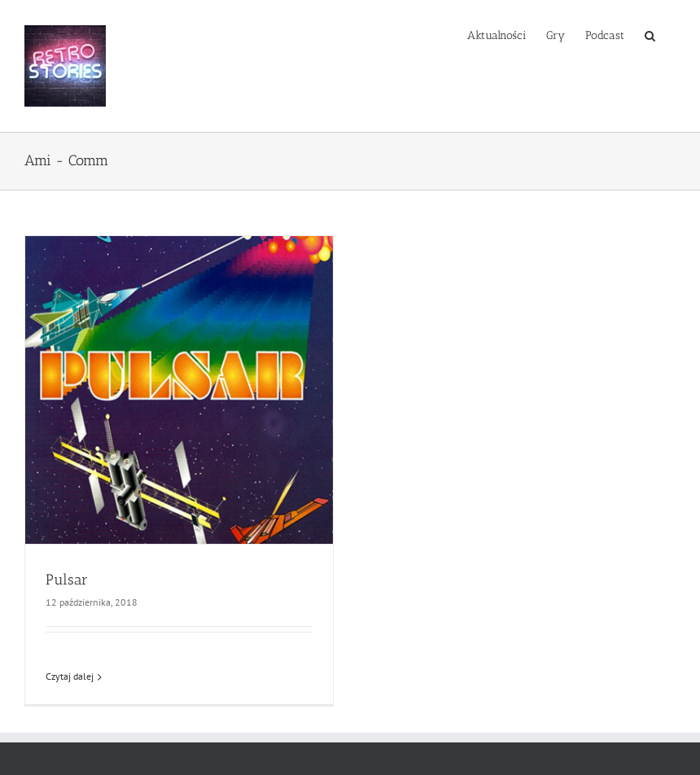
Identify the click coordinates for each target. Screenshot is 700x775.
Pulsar (67, 580)
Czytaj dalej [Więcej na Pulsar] (70, 676)
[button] (650, 34)
